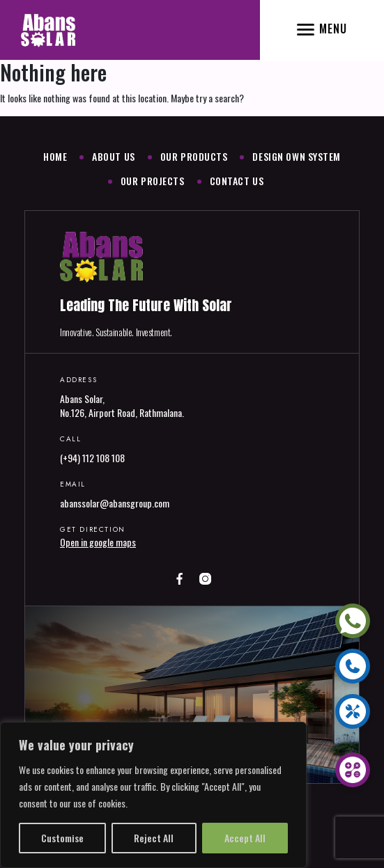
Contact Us (237, 181)
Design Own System (297, 156)
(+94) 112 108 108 (92, 458)
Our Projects (153, 181)
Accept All (245, 838)
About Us (113, 156)
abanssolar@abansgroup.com (115, 503)
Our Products (194, 156)
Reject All (154, 838)
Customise (62, 838)
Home (55, 156)
